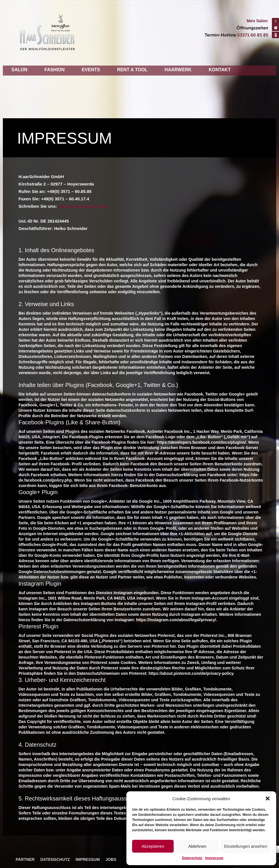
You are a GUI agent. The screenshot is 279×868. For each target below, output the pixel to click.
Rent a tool (132, 70)
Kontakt (220, 70)
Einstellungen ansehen (246, 846)
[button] (268, 798)
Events (91, 70)
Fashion (55, 70)
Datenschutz (192, 858)
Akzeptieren (153, 846)
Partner (25, 859)
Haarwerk (178, 70)
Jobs (111, 859)
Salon (19, 70)
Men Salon (257, 21)
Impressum (214, 858)
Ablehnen (197, 846)
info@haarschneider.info (83, 206)
